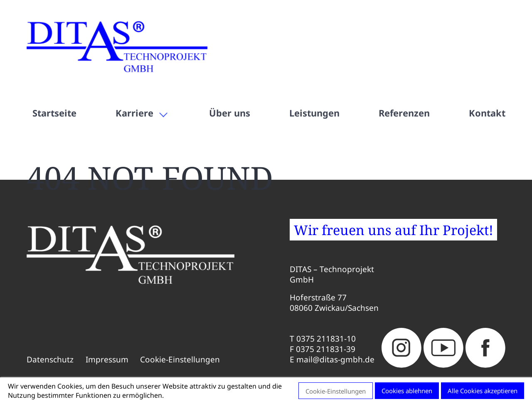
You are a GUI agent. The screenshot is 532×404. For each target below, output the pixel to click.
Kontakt (487, 113)
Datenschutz (50, 360)
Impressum (107, 360)
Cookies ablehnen (407, 391)
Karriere (134, 113)
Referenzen (404, 113)
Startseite (54, 113)
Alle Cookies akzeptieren (483, 391)
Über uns (230, 113)
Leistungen (314, 113)
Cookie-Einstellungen (180, 360)
